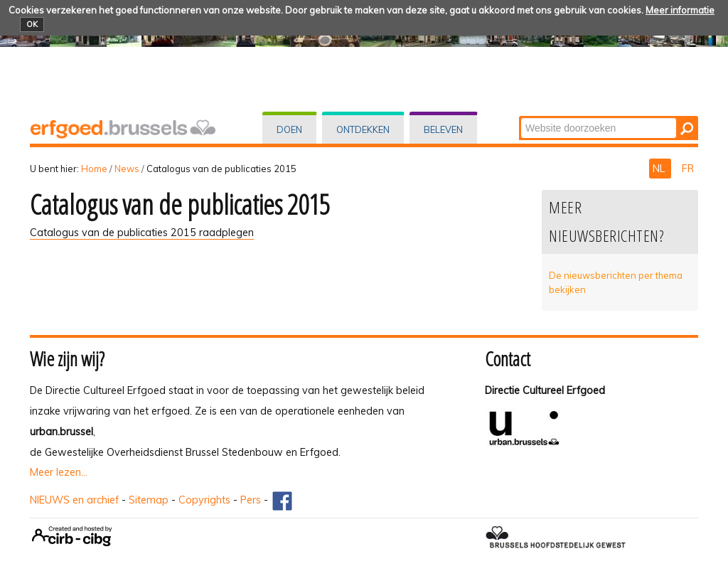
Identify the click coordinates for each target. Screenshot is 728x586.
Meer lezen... (59, 472)
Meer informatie (680, 10)
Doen (289, 129)
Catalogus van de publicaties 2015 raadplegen (142, 233)
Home (94, 169)
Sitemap (149, 500)
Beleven (443, 129)
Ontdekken (363, 129)
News (127, 169)
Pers (251, 500)
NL (660, 169)
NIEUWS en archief (74, 500)
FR (688, 169)
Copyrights (204, 500)
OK (32, 24)
